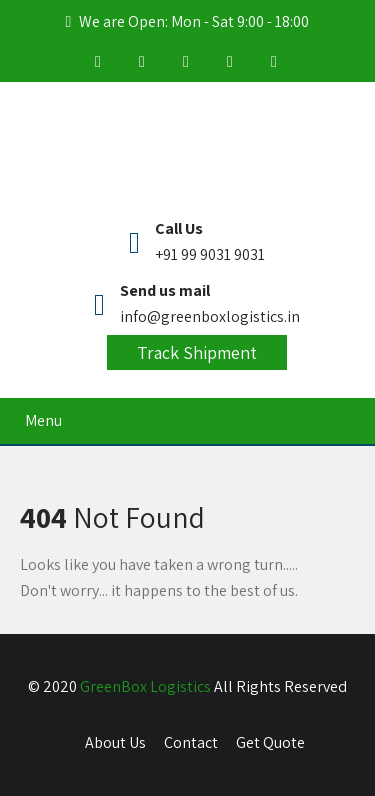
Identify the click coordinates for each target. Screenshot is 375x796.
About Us (115, 742)
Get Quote (270, 742)
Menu (43, 420)
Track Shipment (197, 352)
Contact (191, 742)
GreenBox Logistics (145, 686)
